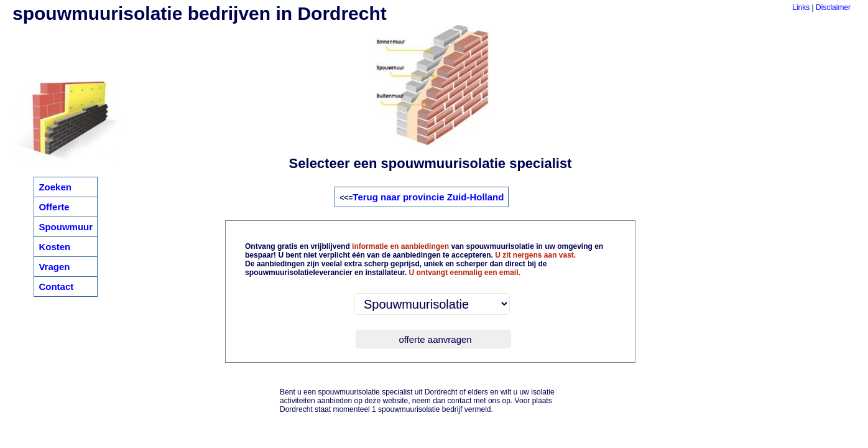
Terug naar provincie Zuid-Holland (428, 197)
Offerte (54, 207)
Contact (56, 287)
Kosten (54, 247)
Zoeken (55, 187)
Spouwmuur (66, 227)
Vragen (54, 267)
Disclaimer (833, 7)
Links (801, 7)
